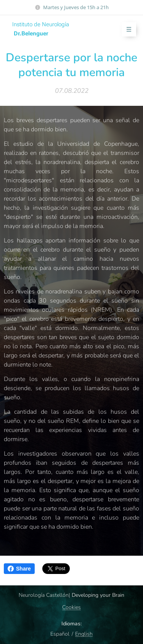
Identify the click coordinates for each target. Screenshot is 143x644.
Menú (126, 29)
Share (19, 569)
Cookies (71, 607)
